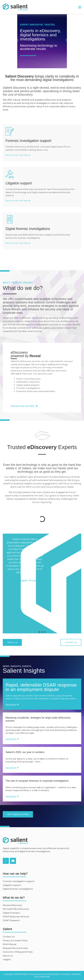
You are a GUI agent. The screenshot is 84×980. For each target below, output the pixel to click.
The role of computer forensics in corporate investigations (37, 781)
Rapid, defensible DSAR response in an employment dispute (41, 687)
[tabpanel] (42, 581)
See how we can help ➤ (18, 155)
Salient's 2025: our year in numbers (25, 752)
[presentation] (39, 632)
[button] (80, 7)
